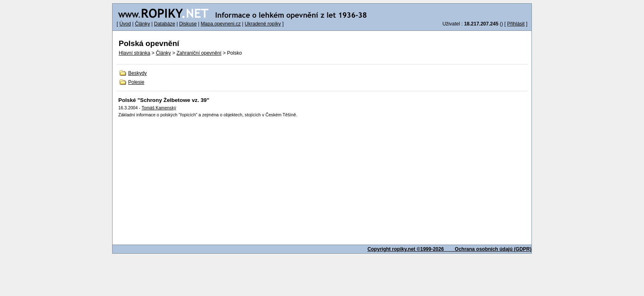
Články (142, 24)
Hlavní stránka (135, 53)
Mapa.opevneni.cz (221, 24)
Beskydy (137, 73)
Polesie (136, 82)
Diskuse (188, 24)
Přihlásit (516, 24)
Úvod (125, 24)
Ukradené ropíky (263, 24)
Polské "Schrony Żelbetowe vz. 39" (164, 100)
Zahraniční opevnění (199, 53)
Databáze (164, 24)
